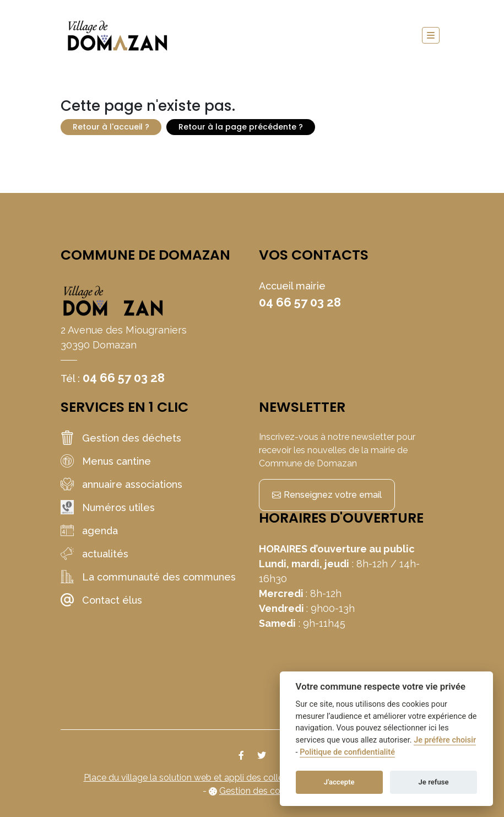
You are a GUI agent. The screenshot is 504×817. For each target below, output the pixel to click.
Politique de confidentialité (347, 752)
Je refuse (434, 782)
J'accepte (339, 782)
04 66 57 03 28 (124, 378)
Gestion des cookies (260, 791)
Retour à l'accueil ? (111, 127)
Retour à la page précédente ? (241, 127)
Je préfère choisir (445, 740)
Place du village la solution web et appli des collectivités (198, 778)
